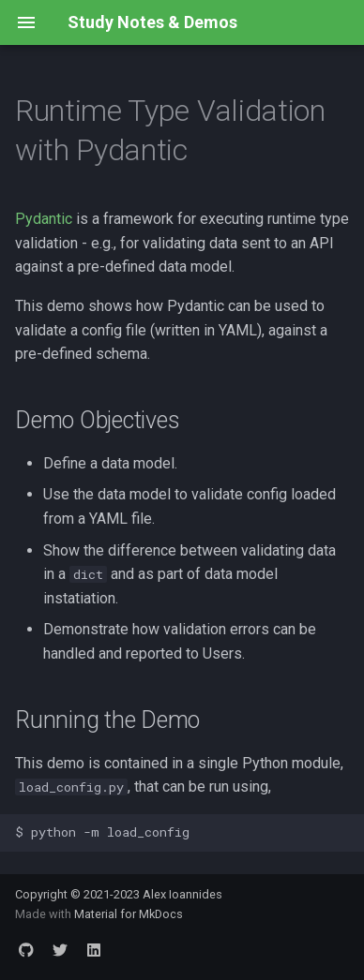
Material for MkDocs (129, 914)
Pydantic (44, 219)
